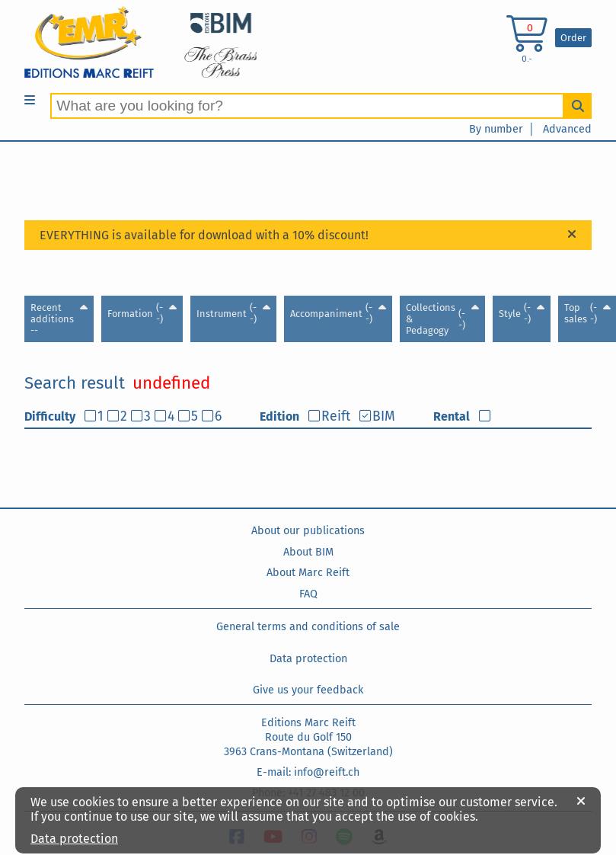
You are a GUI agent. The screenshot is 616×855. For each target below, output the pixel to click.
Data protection (308, 659)
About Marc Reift (308, 573)
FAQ (308, 594)
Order (573, 38)
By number (496, 129)
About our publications (308, 531)
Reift (336, 416)
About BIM (308, 552)
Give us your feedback (308, 690)
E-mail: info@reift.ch (308, 772)
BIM (384, 416)
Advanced (567, 129)
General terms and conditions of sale (308, 627)
